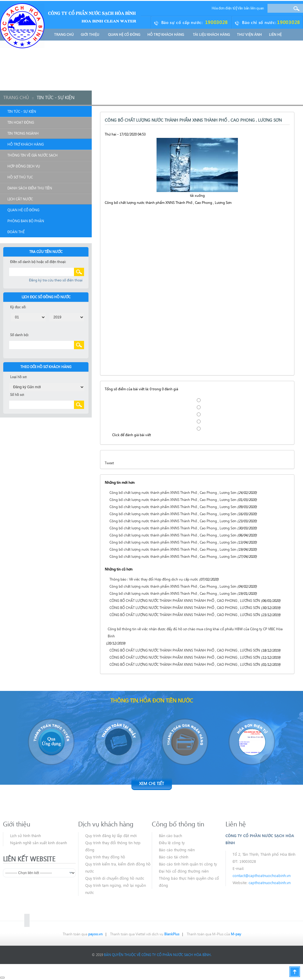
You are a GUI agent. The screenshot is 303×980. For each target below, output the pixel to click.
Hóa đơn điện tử (224, 8)
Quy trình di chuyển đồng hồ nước (115, 878)
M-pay (236, 934)
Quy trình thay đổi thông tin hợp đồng (113, 846)
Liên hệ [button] (275, 34)
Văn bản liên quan (251, 8)
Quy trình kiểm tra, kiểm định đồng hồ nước (118, 867)
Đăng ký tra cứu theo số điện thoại (56, 280)
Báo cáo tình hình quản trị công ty (188, 864)
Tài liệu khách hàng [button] (211, 34)
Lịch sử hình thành (25, 835)
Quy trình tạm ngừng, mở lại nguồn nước (116, 889)
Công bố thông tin (178, 824)
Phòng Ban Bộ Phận (26, 221)
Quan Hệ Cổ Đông (23, 210)
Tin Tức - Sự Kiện (22, 111)
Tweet (109, 463)
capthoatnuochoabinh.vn (270, 883)
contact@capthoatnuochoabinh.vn (262, 875)
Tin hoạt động (21, 122)
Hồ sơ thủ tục (20, 177)
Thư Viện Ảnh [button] (249, 34)
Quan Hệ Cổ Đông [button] (124, 34)
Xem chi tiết (151, 783)
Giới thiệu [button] (91, 34)
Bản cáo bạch (170, 835)
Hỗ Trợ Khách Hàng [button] (167, 34)
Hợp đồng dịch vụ (24, 166)
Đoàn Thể (16, 232)
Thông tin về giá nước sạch (33, 155)
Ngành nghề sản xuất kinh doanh (38, 843)
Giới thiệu (17, 824)
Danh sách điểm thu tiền (30, 188)
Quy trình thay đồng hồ (105, 857)
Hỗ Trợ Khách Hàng (26, 144)
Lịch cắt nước (20, 199)
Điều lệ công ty (172, 843)
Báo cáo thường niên (177, 850)
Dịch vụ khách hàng (106, 824)
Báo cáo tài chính (174, 857)
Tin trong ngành (23, 133)
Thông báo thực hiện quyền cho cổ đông (189, 882)
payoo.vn (95, 934)
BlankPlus (172, 934)
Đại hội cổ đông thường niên (184, 871)
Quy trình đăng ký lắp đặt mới (111, 835)
